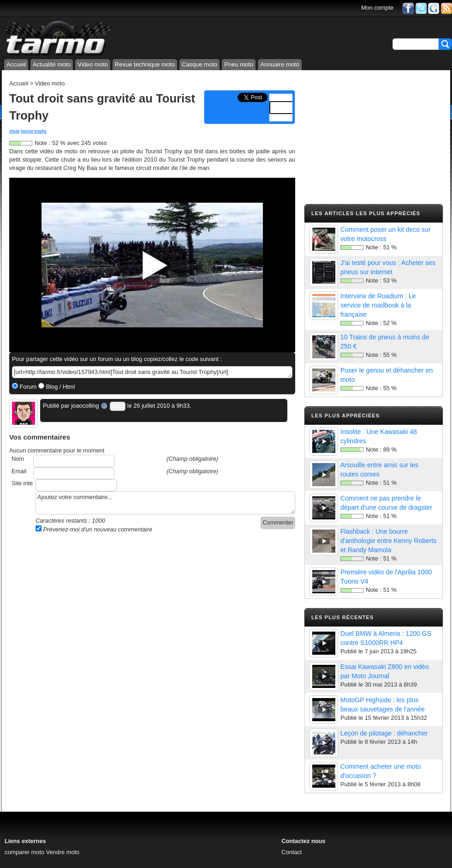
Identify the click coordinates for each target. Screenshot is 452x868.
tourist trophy (34, 131)
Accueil (16, 64)
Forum (27, 387)
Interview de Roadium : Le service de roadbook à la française (378, 305)
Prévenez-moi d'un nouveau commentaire (94, 529)
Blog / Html (59, 387)
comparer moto (24, 852)
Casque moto (199, 64)
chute (15, 131)
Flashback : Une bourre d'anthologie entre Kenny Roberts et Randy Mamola (389, 541)
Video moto (93, 64)
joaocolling (85, 406)
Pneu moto (239, 64)
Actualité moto (52, 64)
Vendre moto (63, 852)
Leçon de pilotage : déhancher (384, 733)
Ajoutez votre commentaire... (165, 503)
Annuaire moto (280, 64)
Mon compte (377, 8)
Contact (291, 852)
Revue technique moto (145, 64)
